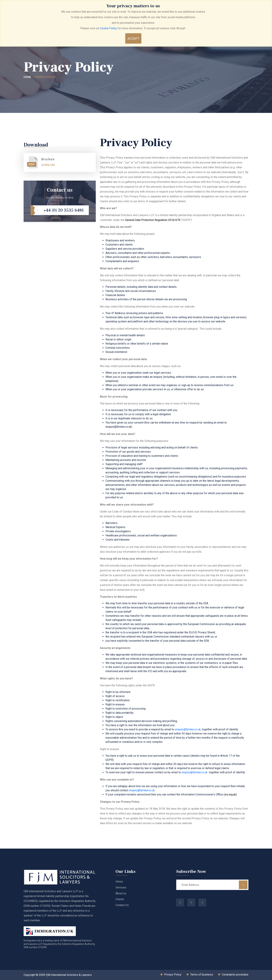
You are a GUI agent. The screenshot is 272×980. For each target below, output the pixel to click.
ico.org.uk (230, 794)
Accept (133, 39)
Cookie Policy (109, 28)
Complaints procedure (235, 975)
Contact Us (122, 905)
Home (27, 77)
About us (121, 893)
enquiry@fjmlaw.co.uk (188, 729)
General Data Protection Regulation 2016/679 (153, 220)
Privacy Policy (46, 77)
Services (121, 887)
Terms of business (202, 975)
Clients (120, 899)
